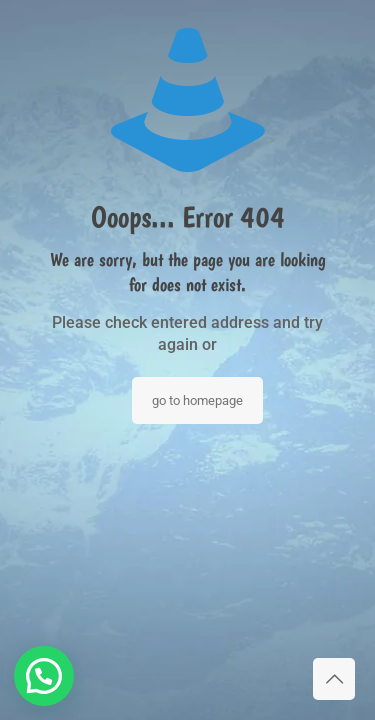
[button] (44, 676)
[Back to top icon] (334, 679)
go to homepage (197, 400)
